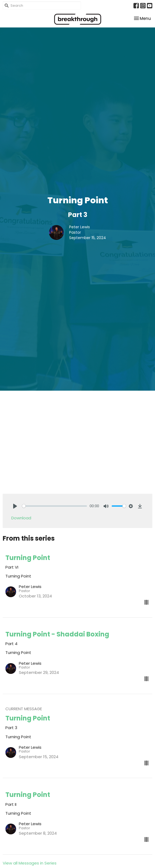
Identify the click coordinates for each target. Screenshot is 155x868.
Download (21, 518)
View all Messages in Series (30, 863)
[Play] (15, 506)
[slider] (54, 506)
